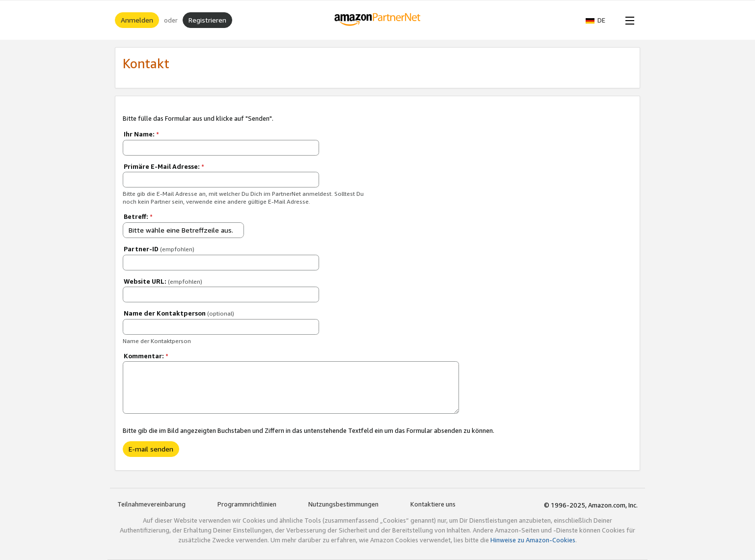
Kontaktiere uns (433, 504)
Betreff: (138, 216)
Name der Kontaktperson (179, 313)
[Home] (378, 20)
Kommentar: (146, 356)
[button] (600, 20)
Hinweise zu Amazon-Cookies (533, 540)
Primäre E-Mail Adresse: (164, 166)
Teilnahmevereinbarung (151, 504)
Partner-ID (159, 249)
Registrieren (207, 20)
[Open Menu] (628, 20)
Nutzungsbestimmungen (343, 504)
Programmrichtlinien (247, 504)
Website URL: (163, 281)
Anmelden (137, 20)
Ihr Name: (141, 134)
